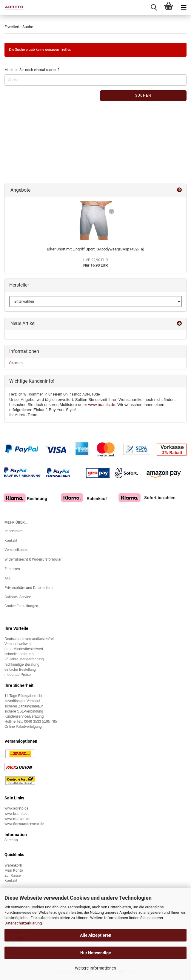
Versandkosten (17, 550)
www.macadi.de (17, 819)
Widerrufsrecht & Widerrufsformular (33, 559)
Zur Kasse (13, 876)
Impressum (14, 531)
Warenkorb (13, 865)
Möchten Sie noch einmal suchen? (32, 70)
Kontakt (11, 541)
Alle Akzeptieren (96, 935)
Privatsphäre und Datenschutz (29, 588)
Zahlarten (12, 569)
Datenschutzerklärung (23, 923)
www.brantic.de (102, 405)
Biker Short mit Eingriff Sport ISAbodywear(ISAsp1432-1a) (96, 249)
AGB (8, 578)
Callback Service (18, 597)
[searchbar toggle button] (154, 7)
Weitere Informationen (95, 968)
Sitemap (16, 363)
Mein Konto (14, 870)
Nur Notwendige (96, 953)
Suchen (143, 96)
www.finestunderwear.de (24, 824)
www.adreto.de (16, 808)
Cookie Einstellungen (21, 606)
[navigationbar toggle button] (184, 7)
